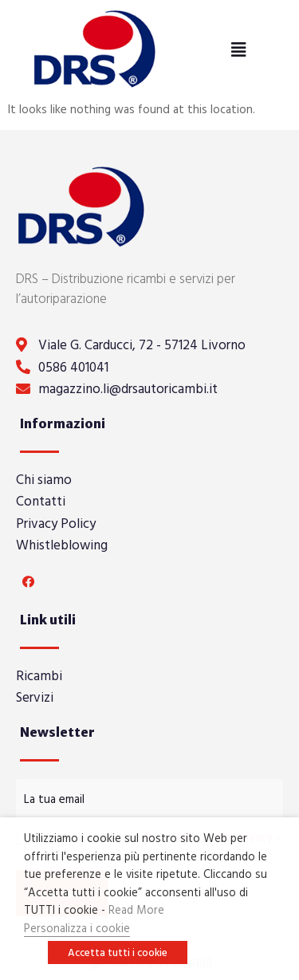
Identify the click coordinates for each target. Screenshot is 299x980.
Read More (136, 909)
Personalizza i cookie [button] (77, 928)
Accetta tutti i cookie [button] (118, 952)
